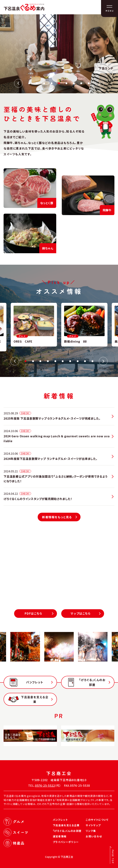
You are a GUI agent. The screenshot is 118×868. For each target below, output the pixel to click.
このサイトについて (97, 820)
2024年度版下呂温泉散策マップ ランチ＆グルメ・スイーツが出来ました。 (51, 459)
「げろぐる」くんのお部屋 (92, 682)
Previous (18, 83)
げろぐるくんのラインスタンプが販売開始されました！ (38, 499)
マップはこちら (81, 613)
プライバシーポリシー (66, 842)
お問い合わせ (94, 836)
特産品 (19, 843)
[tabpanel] (84, 325)
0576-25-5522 (45, 786)
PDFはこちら (33, 613)
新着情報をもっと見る (57, 517)
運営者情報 (60, 836)
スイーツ (21, 832)
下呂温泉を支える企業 (35, 699)
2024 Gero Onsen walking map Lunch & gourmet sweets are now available (57, 438)
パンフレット (35, 682)
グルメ (19, 822)
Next (100, 83)
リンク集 (91, 831)
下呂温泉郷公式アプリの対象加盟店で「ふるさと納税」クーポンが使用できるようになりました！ (56, 479)
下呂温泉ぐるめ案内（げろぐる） (24, 7)
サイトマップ (93, 825)
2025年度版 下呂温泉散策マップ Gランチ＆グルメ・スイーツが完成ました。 (52, 418)
